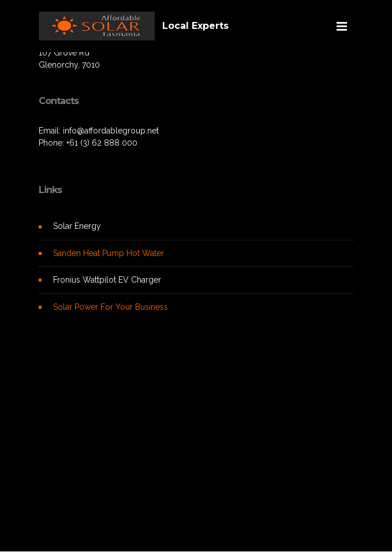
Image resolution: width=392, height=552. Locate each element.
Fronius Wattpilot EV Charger (107, 280)
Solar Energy (77, 226)
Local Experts (195, 26)
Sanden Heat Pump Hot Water (109, 253)
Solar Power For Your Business (111, 307)
